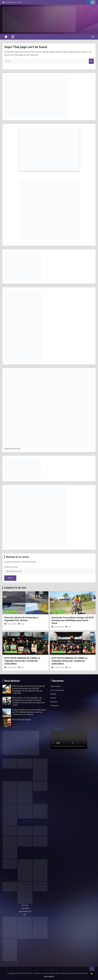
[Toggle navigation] (13, 37)
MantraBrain (49, 977)
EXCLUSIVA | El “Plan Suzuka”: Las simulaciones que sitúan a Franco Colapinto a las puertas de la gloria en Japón (29, 701)
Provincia (54, 706)
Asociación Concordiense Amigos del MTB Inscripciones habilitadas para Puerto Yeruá (73, 620)
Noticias (54, 702)
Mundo (53, 694)
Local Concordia (11, 611)
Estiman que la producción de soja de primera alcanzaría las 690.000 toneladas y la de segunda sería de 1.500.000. (29, 690)
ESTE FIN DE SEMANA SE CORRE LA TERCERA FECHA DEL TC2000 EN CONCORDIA (22, 661)
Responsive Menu (93, 2)
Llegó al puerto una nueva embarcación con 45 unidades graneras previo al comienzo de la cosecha (29, 712)
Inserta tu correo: (11, 567)
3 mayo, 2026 (10, 624)
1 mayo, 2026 (10, 667)
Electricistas (56, 686)
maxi (21, 624)
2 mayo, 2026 (58, 627)
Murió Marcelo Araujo (22, 720)
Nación (53, 698)
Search (91, 61)
